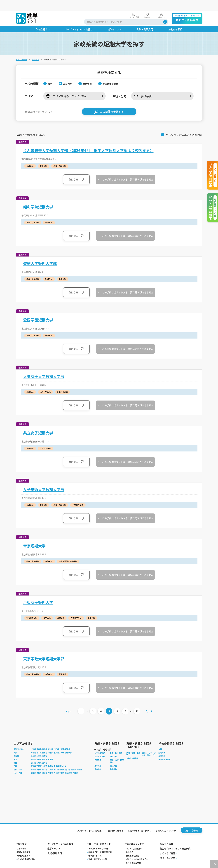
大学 (160, 740)
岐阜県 (45, 750)
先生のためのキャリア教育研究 (175, 839)
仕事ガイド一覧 (95, 846)
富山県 (33, 753)
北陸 (15, 753)
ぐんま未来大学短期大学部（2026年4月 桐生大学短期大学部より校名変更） (88, 140)
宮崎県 (62, 763)
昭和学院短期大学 (38, 196)
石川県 (39, 753)
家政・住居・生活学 (133, 744)
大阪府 (45, 756)
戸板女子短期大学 (38, 592)
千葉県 (56, 743)
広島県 (50, 760)
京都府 (39, 756)
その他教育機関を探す (26, 850)
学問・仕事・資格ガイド (99, 834)
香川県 (68, 760)
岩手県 (45, 740)
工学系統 (98, 750)
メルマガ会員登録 (133, 853)
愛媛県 (74, 760)
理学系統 (113, 747)
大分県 (56, 763)
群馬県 (45, 743)
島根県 (39, 760)
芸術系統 (113, 760)
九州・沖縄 (18, 763)
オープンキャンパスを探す (60, 834)
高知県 (79, 760)
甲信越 (16, 746)
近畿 (15, 756)
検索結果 (35, 49)
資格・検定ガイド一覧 (98, 850)
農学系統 (98, 756)
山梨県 (39, 746)
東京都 (62, 743)
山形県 (62, 740)
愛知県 (39, 750)
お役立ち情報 (166, 834)
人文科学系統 (100, 743)
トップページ (21, 49)
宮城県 (50, 740)
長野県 (45, 746)
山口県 (56, 760)
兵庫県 (50, 756)
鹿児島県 (69, 763)
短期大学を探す (24, 842)
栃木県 (39, 743)
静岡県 (33, 750)
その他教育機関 (164, 750)
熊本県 (50, 763)
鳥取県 (33, 760)
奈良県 (56, 756)
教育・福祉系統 (116, 743)
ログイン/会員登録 (134, 839)
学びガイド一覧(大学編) (98, 839)
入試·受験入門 (55, 844)
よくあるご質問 (168, 844)
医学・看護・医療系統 (117, 751)
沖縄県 (75, 763)
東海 (15, 750)
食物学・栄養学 (132, 749)
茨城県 (33, 743)
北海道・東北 (19, 740)
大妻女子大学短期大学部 (44, 366)
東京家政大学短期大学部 (44, 648)
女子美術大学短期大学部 (44, 479)
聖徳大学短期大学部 (40, 253)
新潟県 (33, 746)
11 (137, 701)
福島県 (68, 740)
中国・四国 (18, 760)
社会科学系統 (100, 747)
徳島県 (62, 760)
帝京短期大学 (34, 535)
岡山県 (45, 760)
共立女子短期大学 (38, 422)
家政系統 (113, 756)
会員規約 (130, 842)
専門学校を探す (24, 846)
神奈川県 (69, 743)
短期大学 (162, 743)
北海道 (33, 740)
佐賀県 (39, 763)
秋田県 (56, 740)
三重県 (50, 750)
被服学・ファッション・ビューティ (149, 744)
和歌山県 (63, 756)
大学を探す (22, 839)
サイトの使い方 (168, 848)
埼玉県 (50, 743)
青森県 (39, 740)
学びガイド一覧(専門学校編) (100, 842)
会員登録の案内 (132, 846)
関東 (15, 743)
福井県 (45, 753)
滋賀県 (33, 756)
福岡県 (33, 763)
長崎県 (45, 763)
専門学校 (162, 746)
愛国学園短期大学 (38, 309)
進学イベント (54, 839)
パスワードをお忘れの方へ (137, 850)
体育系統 (98, 760)
